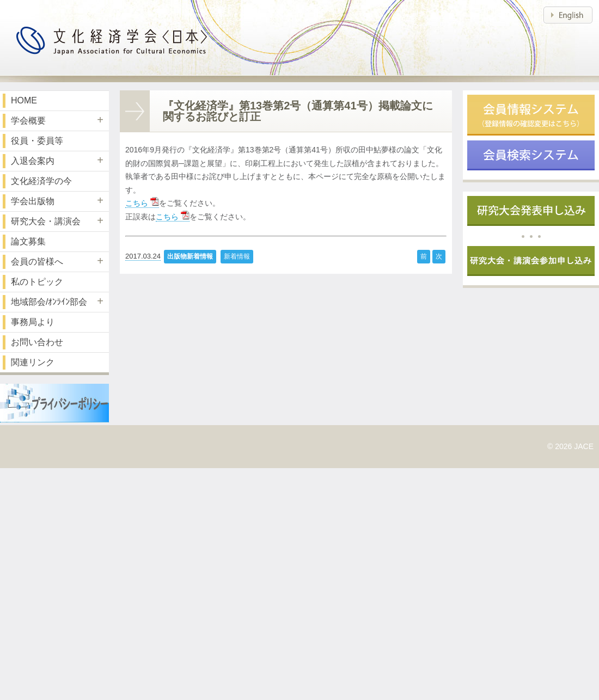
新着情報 (237, 256)
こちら (142, 203)
